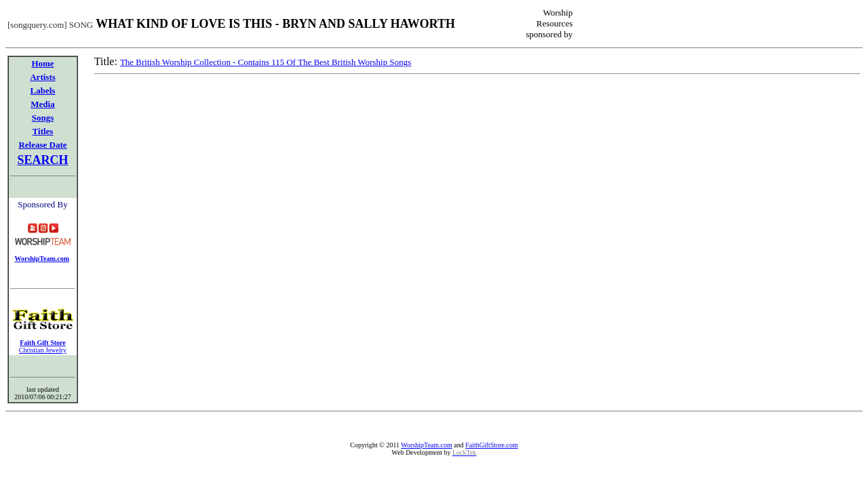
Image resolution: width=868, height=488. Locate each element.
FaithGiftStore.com (492, 445)
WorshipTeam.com (426, 445)
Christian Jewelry (43, 350)
